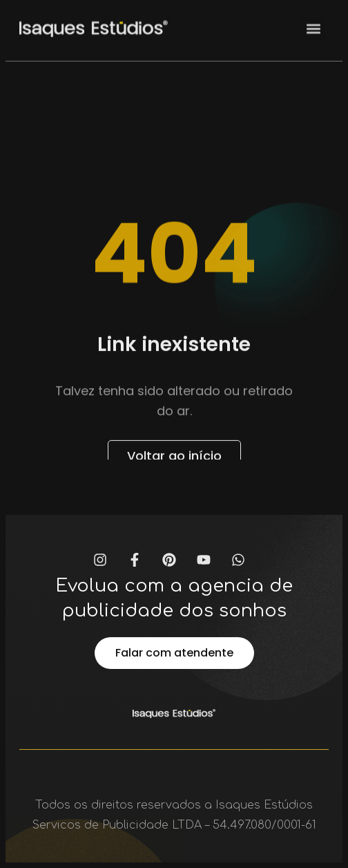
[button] (313, 26)
